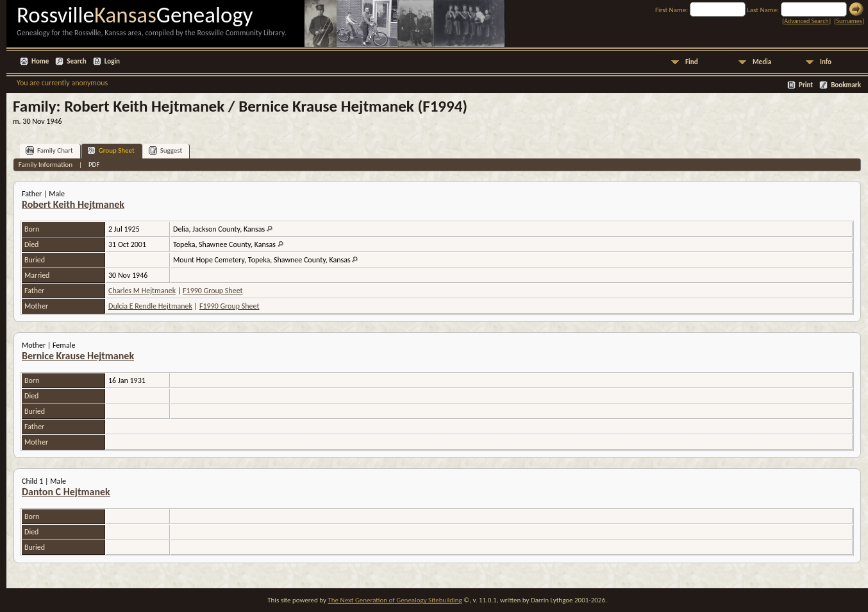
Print (806, 85)
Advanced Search (806, 21)
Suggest (166, 150)
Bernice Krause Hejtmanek (78, 356)
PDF (94, 165)
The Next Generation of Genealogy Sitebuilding (395, 600)
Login (112, 61)
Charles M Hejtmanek (142, 291)
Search (76, 61)
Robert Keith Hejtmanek (73, 204)
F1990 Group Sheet (213, 291)
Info (826, 62)
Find (692, 62)
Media (762, 62)
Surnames (849, 21)
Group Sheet (111, 150)
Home (40, 61)
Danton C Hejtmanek (66, 492)
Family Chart (49, 150)
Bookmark (846, 85)
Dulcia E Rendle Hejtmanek (150, 306)
